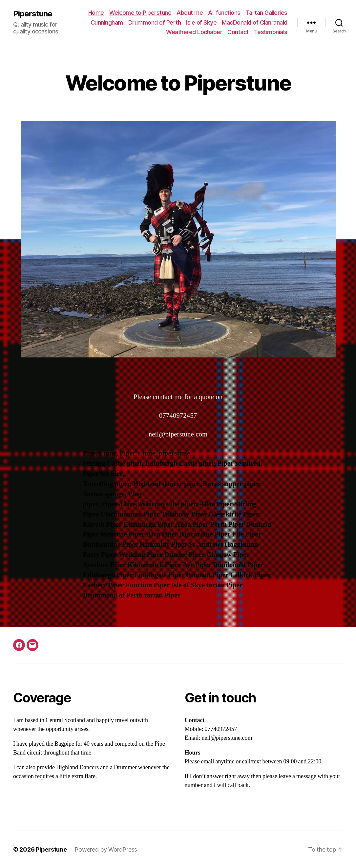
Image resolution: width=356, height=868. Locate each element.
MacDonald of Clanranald (255, 22)
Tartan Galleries (267, 13)
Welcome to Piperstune (140, 13)
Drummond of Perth (155, 22)
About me (190, 13)
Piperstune (33, 14)
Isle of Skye (201, 22)
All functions (224, 13)
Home (96, 13)
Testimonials (271, 32)
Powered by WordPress (106, 849)
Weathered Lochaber (194, 32)
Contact (238, 32)
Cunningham (107, 22)
